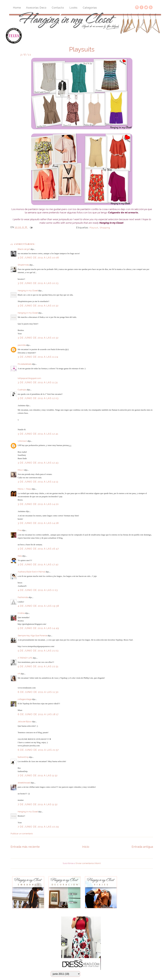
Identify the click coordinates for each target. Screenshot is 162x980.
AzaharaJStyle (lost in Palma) (31, 572)
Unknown (22, 441)
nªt (19, 674)
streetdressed (24, 783)
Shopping (105, 228)
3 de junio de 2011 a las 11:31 (38, 382)
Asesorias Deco (36, 8)
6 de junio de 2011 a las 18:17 (38, 714)
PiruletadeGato (25, 364)
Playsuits (82, 49)
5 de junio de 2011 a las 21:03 (38, 651)
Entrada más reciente (25, 847)
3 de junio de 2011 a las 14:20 (38, 504)
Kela (20, 556)
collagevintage (25, 699)
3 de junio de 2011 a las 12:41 (38, 434)
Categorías (90, 8)
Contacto (58, 8)
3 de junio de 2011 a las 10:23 (38, 283)
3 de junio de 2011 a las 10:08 (38, 258)
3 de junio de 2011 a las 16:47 (38, 549)
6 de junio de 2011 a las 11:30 (38, 692)
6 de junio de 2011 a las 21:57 (38, 750)
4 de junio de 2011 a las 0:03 (38, 590)
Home (17, 8)
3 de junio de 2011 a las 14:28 (38, 523)
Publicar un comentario (22, 834)
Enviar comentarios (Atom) (88, 863)
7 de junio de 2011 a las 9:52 (38, 775)
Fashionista (23, 597)
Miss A (21, 470)
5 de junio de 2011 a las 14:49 (38, 628)
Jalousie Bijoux (25, 722)
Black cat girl (24, 249)
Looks (73, 8)
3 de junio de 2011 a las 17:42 (38, 565)
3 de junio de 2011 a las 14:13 (38, 482)
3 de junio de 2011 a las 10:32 (38, 306)
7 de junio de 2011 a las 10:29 (38, 827)
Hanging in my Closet (28, 291)
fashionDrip (23, 757)
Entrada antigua (142, 847)
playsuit (94, 228)
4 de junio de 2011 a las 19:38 (38, 606)
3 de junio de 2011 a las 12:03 (38, 398)
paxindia (22, 345)
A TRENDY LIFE (25, 658)
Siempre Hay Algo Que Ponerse (32, 636)
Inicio (86, 847)
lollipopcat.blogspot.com (29, 378)
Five (20, 530)
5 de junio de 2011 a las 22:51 (38, 666)
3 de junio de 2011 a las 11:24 (38, 357)
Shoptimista (23, 265)
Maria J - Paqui (25, 489)
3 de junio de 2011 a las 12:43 (38, 463)
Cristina (21, 613)
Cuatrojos (22, 390)
